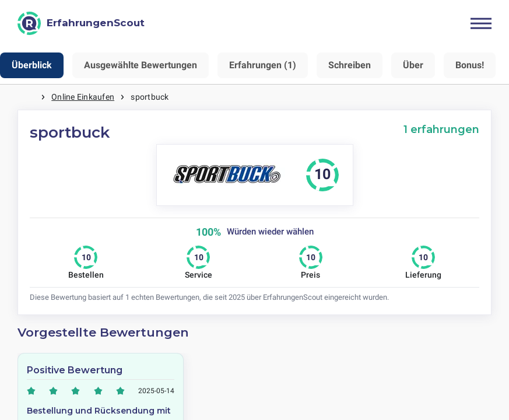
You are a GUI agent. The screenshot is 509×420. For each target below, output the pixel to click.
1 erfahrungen (441, 129)
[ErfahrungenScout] (81, 23)
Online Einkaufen (83, 97)
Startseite (29, 97)
